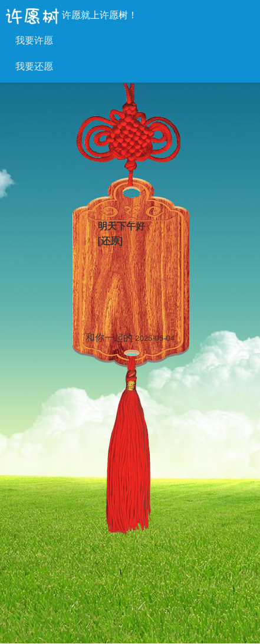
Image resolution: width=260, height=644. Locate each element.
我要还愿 (34, 66)
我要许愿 (34, 40)
